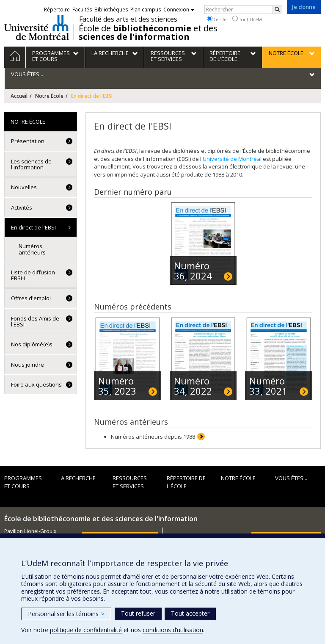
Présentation (28, 141)
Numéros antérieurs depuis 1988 (153, 437)
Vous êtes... (291, 478)
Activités (22, 207)
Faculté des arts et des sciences (128, 19)
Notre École (49, 96)
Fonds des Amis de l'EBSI (35, 321)
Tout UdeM (247, 19)
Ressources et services (130, 482)
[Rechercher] (277, 10)
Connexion (179, 10)
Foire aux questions (36, 384)
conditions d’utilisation (173, 630)
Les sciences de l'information (31, 164)
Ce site (217, 19)
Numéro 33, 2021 (268, 386)
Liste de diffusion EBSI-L (33, 275)
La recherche (77, 478)
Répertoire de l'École (186, 482)
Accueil (19, 96)
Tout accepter (190, 613)
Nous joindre (28, 365)
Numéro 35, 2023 (117, 386)
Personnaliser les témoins (66, 614)
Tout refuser (138, 613)
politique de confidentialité (86, 630)
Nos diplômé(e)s (32, 344)
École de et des (148, 33)
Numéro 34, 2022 (193, 386)
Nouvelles (24, 187)
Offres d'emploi (31, 298)
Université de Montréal (37, 28)
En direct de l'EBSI (33, 227)
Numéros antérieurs (32, 249)
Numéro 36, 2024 (193, 271)
